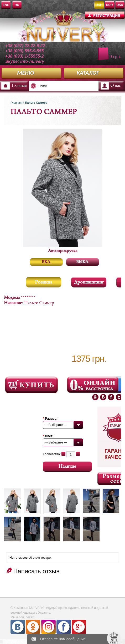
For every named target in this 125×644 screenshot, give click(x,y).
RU (17, 5)
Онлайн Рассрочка (93, 385)
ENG (6, 5)
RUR (110, 5)
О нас (116, 86)
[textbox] (51, 86)
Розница (44, 282)
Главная (19, 86)
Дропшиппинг (89, 282)
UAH (99, 5)
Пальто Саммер (36, 103)
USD (120, 5)
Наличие (67, 467)
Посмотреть (32, 385)
